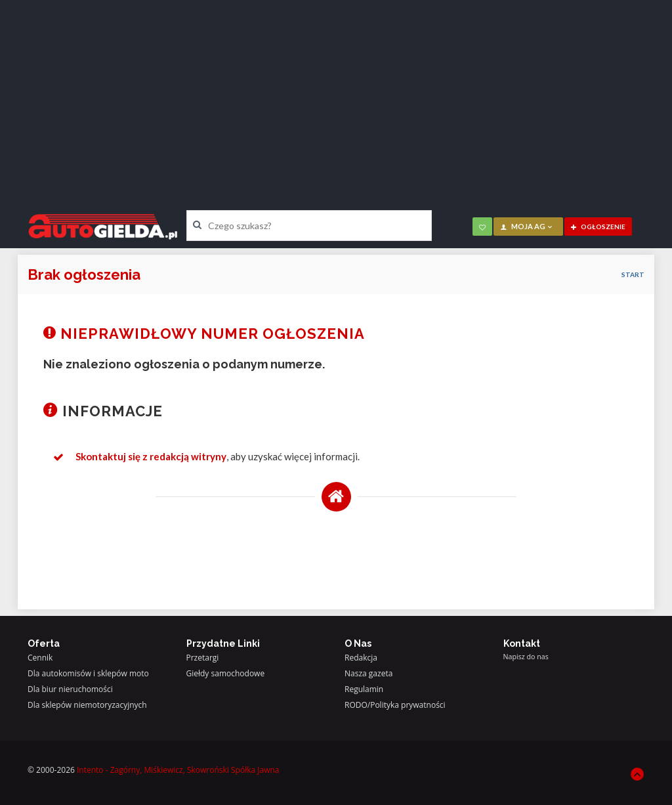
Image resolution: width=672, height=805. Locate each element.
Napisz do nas (526, 657)
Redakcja (361, 658)
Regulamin (364, 689)
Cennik (40, 658)
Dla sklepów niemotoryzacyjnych (87, 705)
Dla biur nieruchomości (70, 689)
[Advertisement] (336, 95)
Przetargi (203, 658)
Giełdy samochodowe (226, 673)
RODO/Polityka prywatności (395, 705)
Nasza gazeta (368, 673)
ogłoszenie (598, 227)
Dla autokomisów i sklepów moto (88, 673)
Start (633, 274)
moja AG (527, 226)
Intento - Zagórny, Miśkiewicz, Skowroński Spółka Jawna (178, 770)
